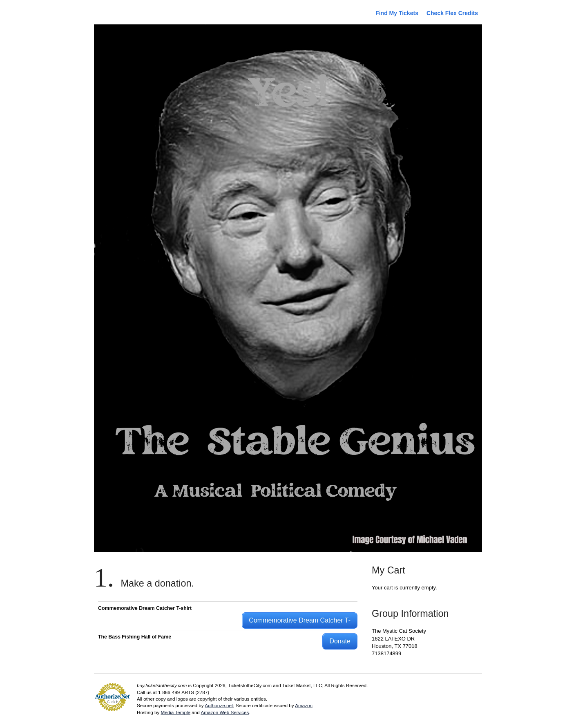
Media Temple (175, 712)
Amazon (304, 705)
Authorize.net (219, 705)
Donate (340, 641)
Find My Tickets (397, 13)
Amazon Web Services (225, 712)
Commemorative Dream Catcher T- (300, 620)
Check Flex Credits (452, 13)
